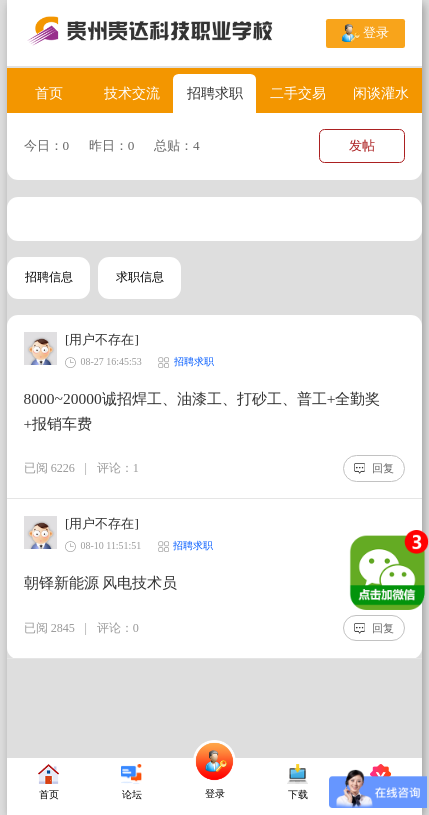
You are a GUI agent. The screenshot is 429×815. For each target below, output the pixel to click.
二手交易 (298, 93)
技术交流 (132, 93)
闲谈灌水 (381, 93)
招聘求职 (215, 93)
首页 (49, 93)
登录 (365, 33)
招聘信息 (49, 277)
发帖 (362, 145)
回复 (374, 468)
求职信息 (140, 277)
